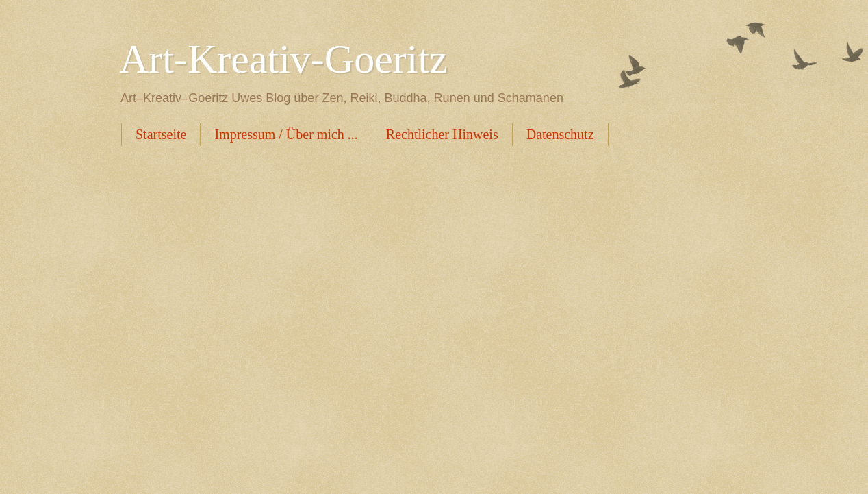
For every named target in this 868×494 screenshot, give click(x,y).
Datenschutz (560, 134)
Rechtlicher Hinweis (442, 134)
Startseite (161, 134)
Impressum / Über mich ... (286, 134)
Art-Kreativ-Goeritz (283, 59)
